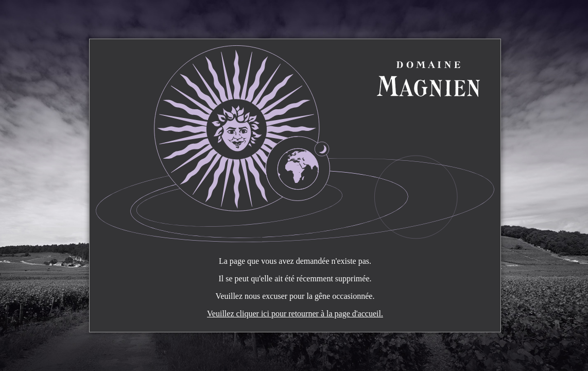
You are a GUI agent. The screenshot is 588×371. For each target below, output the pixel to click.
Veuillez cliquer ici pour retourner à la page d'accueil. (295, 314)
